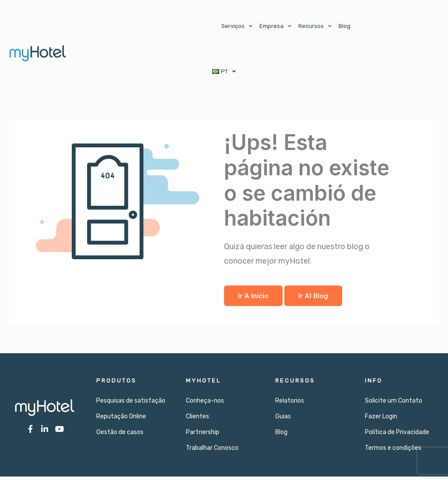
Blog (345, 26)
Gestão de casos (120, 436)
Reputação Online (121, 420)
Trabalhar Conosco (212, 451)
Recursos (315, 26)
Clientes (198, 420)
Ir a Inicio (253, 299)
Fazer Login (381, 420)
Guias (283, 420)
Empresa (275, 26)
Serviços (237, 26)
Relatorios (290, 404)
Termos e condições (393, 451)
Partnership (203, 436)
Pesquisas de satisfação (131, 404)
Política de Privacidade (397, 436)
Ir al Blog (313, 299)
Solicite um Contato (394, 404)
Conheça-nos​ (205, 404)
